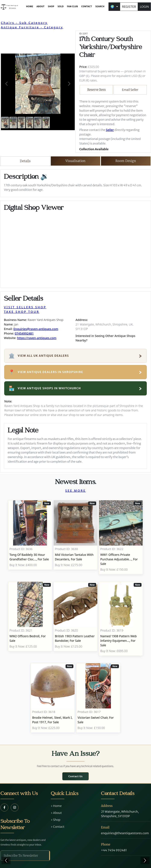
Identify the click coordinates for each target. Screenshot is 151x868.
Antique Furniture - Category (32, 27)
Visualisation (76, 161)
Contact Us (76, 776)
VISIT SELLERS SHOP (25, 307)
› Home (56, 806)
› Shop (56, 820)
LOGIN (144, 7)
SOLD (61, 6)
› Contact (58, 827)
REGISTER (129, 7)
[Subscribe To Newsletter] (25, 856)
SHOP (51, 6)
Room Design (126, 161)
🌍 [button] (112, 7)
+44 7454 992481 (114, 850)
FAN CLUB (72, 6)
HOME (30, 6)
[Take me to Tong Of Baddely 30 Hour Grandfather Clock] (30, 537)
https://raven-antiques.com (37, 338)
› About (56, 813)
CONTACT (87, 6)
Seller (110, 130)
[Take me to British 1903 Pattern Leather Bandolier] (75, 619)
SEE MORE (75, 491)
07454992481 (24, 333)
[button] (6, 84)
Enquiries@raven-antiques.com (36, 329)
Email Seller (130, 90)
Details (25, 161)
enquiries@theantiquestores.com (125, 833)
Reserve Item (97, 90)
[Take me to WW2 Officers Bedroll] (30, 619)
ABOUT (40, 6)
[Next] (145, 860)
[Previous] (6, 860)
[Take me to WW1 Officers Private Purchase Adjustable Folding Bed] (121, 537)
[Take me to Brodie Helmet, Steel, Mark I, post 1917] (53, 698)
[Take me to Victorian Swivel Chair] (98, 698)
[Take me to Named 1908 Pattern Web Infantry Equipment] (121, 619)
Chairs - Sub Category (24, 23)
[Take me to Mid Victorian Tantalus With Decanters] (75, 537)
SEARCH (100, 6)
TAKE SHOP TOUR (22, 312)
